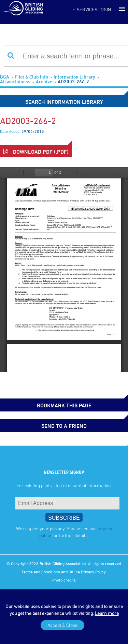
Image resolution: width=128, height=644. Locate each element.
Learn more (107, 613)
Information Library (74, 77)
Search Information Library (64, 102)
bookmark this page (64, 405)
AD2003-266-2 (73, 81)
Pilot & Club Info (31, 77)
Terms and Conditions (41, 572)
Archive (44, 81)
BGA (5, 77)
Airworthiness (15, 81)
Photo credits (64, 580)
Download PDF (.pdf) (36, 152)
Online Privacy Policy (87, 572)
